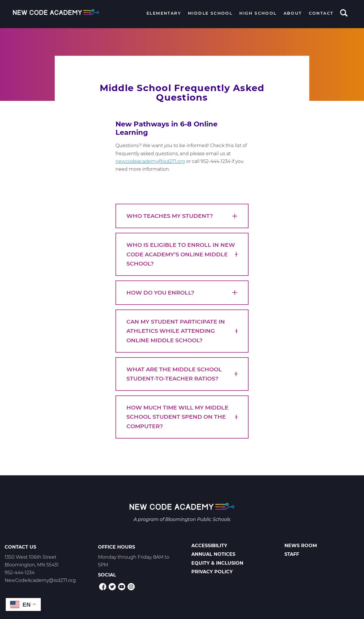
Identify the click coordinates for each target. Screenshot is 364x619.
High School (258, 13)
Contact (321, 13)
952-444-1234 (20, 573)
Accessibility (209, 546)
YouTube (122, 587)
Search (344, 14)
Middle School (210, 13)
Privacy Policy (212, 572)
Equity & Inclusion (217, 563)
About (293, 13)
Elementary (164, 13)
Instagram (131, 587)
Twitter (112, 587)
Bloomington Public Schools (198, 519)
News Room (301, 546)
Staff (292, 554)
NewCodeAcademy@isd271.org (40, 580)
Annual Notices (213, 554)
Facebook (103, 587)
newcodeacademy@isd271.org (150, 161)
